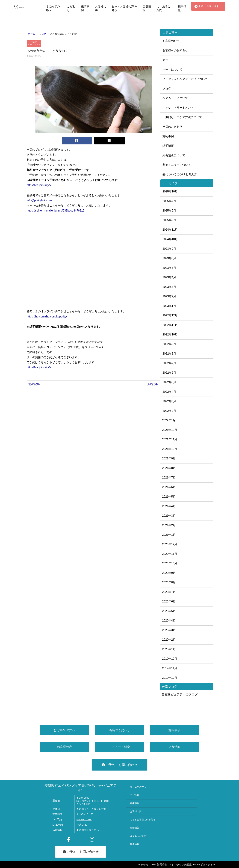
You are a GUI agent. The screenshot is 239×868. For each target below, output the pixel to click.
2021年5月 (169, 497)
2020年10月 (170, 563)
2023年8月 (169, 258)
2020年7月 (169, 592)
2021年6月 (169, 487)
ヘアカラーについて (175, 98)
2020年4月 (169, 621)
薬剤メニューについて (177, 165)
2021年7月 (169, 478)
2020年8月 (169, 582)
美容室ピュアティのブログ (179, 695)
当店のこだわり (34, 45)
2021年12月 (170, 430)
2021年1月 (169, 535)
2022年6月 (169, 373)
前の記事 (34, 384)
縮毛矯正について (174, 155)
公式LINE (82, 825)
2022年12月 (170, 315)
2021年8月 (169, 468)
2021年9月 (169, 458)
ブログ (34, 42)
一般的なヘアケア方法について (182, 117)
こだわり (71, 8)
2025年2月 (169, 220)
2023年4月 (169, 277)
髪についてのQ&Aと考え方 (180, 174)
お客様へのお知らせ (175, 50)
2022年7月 (169, 363)
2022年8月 (169, 354)
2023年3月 (169, 287)
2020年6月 (169, 601)
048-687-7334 (84, 820)
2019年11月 (170, 668)
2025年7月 (169, 201)
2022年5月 (169, 382)
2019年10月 (170, 678)
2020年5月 (169, 611)
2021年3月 (169, 516)
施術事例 (85, 8)
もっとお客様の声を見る (124, 8)
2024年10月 (170, 239)
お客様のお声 (171, 41)
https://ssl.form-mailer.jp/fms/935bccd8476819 (55, 211)
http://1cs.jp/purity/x (39, 185)
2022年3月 (169, 401)
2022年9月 (169, 344)
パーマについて (172, 69)
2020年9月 (169, 573)
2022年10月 (170, 335)
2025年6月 (169, 211)
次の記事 (152, 384)
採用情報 (182, 8)
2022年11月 (170, 325)
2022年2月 (169, 411)
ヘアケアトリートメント (178, 108)
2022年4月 (169, 392)
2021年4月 (169, 506)
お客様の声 (101, 8)
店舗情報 (147, 8)
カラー (167, 60)
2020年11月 (170, 554)
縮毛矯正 (168, 146)
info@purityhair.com (39, 200)
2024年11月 (170, 230)
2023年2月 (169, 296)
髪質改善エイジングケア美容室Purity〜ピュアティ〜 (81, 788)
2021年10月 (170, 449)
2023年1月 (169, 306)
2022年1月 (169, 420)
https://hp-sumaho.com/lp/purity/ (47, 316)
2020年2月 (169, 640)
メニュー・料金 (119, 747)
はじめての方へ (53, 8)
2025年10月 (170, 191)
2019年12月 (170, 659)
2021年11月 (170, 439)
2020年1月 (169, 649)
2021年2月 (169, 525)
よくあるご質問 (164, 8)
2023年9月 (169, 249)
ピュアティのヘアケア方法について (185, 79)
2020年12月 (170, 544)
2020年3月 (169, 630)
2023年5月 (169, 268)
